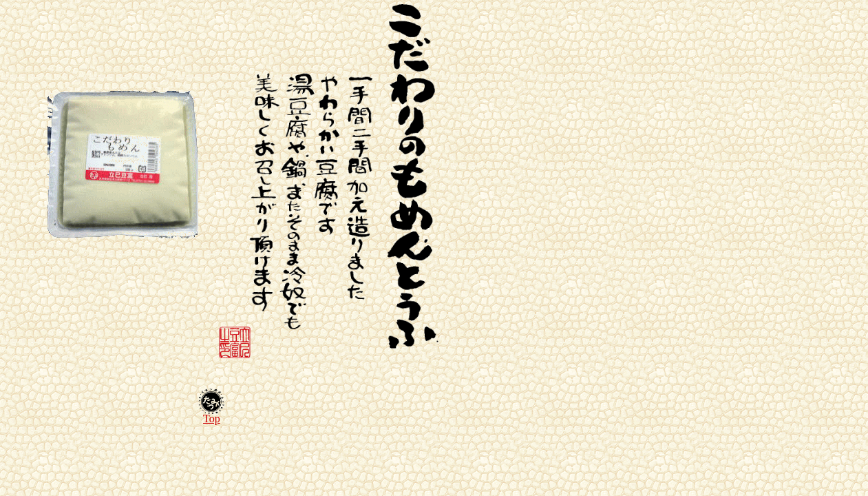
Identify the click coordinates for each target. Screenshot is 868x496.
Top (212, 418)
